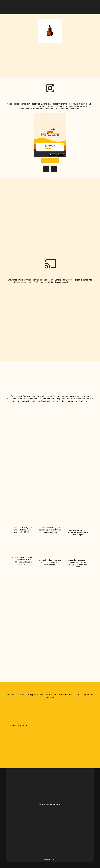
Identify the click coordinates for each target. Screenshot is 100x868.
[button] (92, 5)
